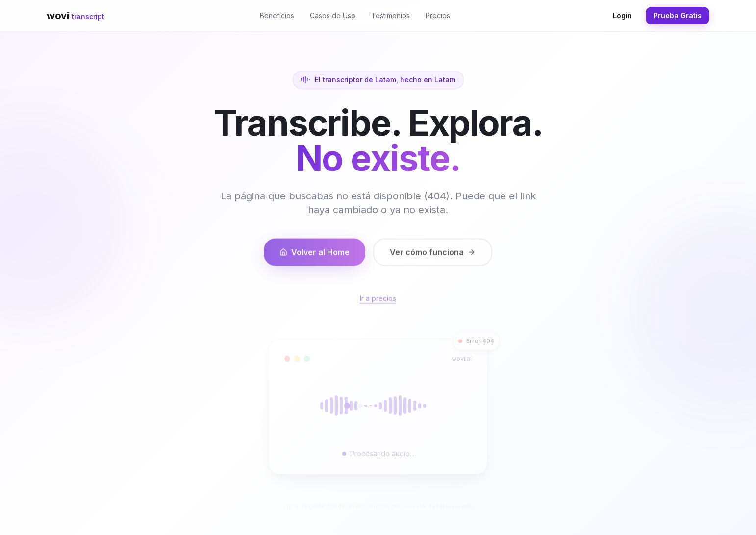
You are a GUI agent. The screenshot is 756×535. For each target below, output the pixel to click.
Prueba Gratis (678, 15)
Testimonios (391, 15)
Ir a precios (378, 304)
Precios (438, 15)
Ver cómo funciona (433, 257)
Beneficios (277, 15)
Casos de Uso (333, 15)
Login (622, 15)
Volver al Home (315, 257)
